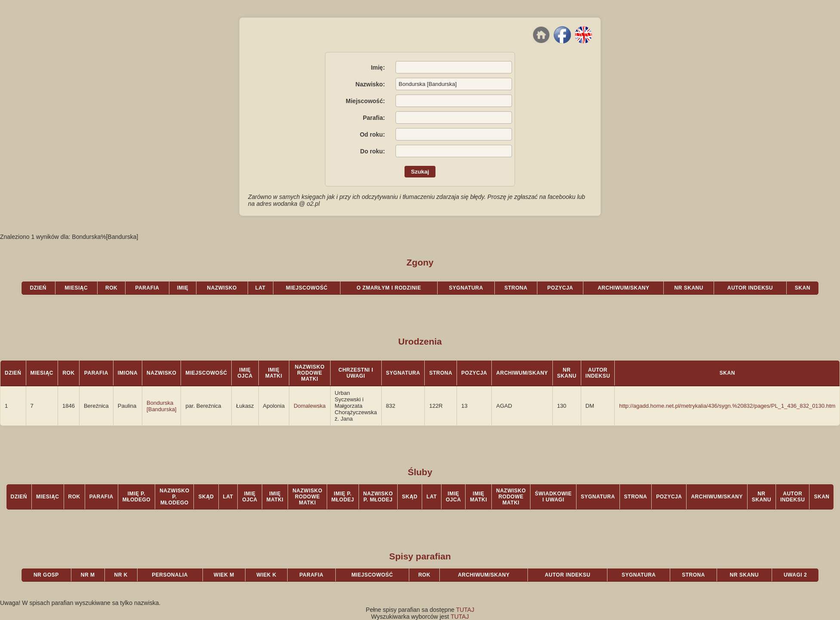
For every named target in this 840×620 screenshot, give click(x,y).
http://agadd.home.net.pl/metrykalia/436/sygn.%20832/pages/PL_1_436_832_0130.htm (727, 406)
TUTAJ (465, 610)
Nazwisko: (370, 84)
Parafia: (374, 118)
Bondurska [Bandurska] (161, 406)
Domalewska (310, 406)
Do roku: (373, 151)
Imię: (378, 67)
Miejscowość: (365, 101)
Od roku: (372, 134)
